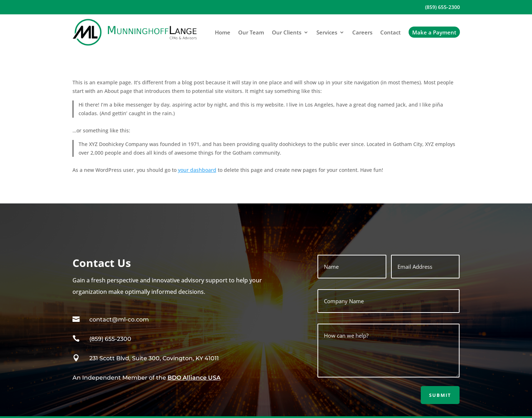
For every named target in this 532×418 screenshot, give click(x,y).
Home (223, 32)
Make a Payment (434, 32)
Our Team (251, 32)
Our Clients (287, 32)
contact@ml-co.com (119, 320)
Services (327, 32)
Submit (440, 395)
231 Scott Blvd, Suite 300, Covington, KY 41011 (154, 358)
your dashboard (197, 170)
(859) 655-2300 (442, 8)
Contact (390, 32)
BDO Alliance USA (194, 378)
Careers (362, 32)
